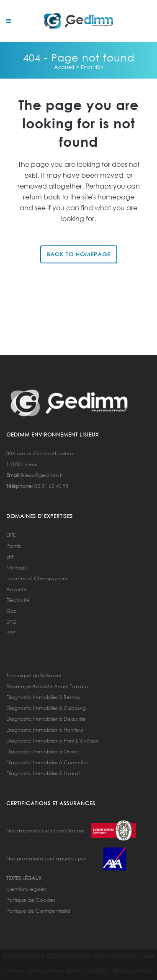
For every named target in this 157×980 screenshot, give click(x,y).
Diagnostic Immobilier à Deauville (46, 719)
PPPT (12, 633)
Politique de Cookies (31, 900)
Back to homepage (79, 254)
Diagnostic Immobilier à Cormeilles (48, 762)
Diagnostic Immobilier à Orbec (43, 752)
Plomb (14, 546)
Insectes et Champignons (37, 578)
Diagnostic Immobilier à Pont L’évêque (53, 741)
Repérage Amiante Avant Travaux (48, 686)
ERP (10, 557)
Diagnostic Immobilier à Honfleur (45, 730)
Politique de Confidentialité (39, 911)
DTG (11, 622)
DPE (11, 535)
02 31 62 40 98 (51, 486)
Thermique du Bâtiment (34, 675)
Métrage (17, 568)
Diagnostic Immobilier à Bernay (43, 697)
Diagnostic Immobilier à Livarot (43, 773)
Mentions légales (26, 889)
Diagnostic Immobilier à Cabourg (46, 708)
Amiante (17, 589)
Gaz (11, 611)
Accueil (64, 67)
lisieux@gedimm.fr (42, 475)
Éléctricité (18, 600)
